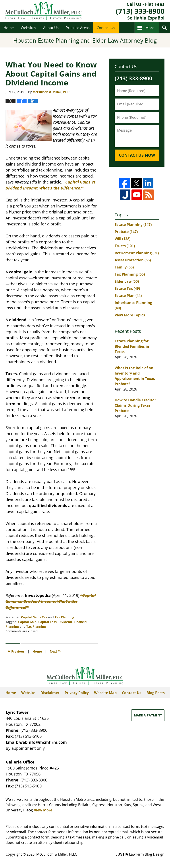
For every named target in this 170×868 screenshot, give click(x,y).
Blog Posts (156, 693)
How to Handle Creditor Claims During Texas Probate (135, 405)
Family (124, 267)
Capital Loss (47, 622)
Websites (28, 28)
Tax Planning (64, 617)
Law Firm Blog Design (140, 854)
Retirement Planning (137, 253)
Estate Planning (133, 225)
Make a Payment (148, 715)
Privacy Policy (77, 693)
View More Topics (130, 315)
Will (123, 239)
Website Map (105, 693)
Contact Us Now (137, 155)
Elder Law (127, 281)
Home (9, 28)
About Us (51, 28)
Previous (16, 651)
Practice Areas (78, 28)
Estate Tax (127, 288)
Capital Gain (27, 622)
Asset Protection (133, 260)
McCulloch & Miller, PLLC (57, 854)
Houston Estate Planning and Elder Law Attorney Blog (43, 11)
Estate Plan (128, 296)
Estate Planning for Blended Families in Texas (132, 346)
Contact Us (106, 28)
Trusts (125, 246)
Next (55, 651)
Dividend (65, 622)
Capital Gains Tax (34, 617)
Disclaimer (50, 693)
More (150, 28)
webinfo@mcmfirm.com (43, 742)
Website (28, 693)
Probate (126, 232)
